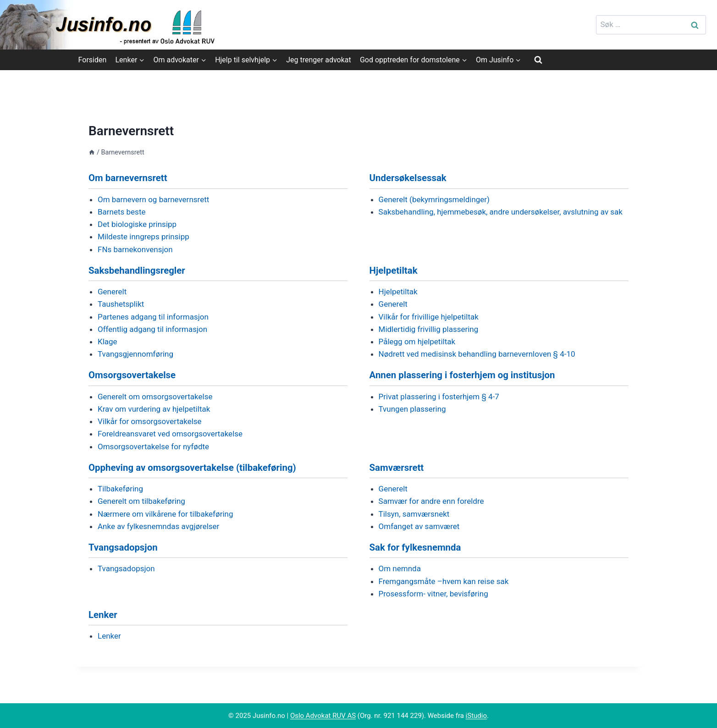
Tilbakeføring (120, 489)
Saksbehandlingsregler (137, 270)
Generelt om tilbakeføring (141, 501)
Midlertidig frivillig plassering (429, 329)
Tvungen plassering (412, 409)
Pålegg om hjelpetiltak (417, 342)
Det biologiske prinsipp (137, 224)
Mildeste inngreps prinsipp (143, 237)
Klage (108, 342)
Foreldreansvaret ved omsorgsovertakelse (170, 434)
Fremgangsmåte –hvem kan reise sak (444, 581)
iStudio (476, 716)
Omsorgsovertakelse (132, 375)
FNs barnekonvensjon (135, 249)
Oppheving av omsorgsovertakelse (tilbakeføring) (192, 468)
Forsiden (93, 60)
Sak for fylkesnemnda (415, 547)
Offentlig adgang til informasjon (152, 329)
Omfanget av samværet (419, 526)
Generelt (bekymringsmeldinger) (434, 199)
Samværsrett (397, 468)
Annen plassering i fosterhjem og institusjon (462, 375)
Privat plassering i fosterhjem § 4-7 (439, 397)
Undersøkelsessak (408, 178)
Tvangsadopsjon (123, 547)
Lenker (103, 615)
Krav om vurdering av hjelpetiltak (154, 409)
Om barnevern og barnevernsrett (153, 199)
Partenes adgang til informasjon (153, 317)
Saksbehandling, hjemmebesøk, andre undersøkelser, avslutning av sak (501, 212)
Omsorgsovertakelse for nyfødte (153, 447)
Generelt (112, 292)
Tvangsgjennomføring (135, 354)
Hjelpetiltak (394, 270)
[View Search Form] (538, 60)
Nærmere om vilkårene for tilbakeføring (165, 514)
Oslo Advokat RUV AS (323, 716)
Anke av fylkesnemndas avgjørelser (158, 526)
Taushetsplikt (121, 304)
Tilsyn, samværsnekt (414, 514)
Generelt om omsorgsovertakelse (155, 397)
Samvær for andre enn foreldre (431, 501)
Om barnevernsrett (128, 178)
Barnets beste (121, 212)
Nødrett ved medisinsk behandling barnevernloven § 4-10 (477, 354)
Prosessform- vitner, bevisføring (433, 594)
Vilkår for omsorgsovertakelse (150, 421)
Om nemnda (400, 568)
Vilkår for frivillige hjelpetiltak (429, 317)
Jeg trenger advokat (318, 60)
